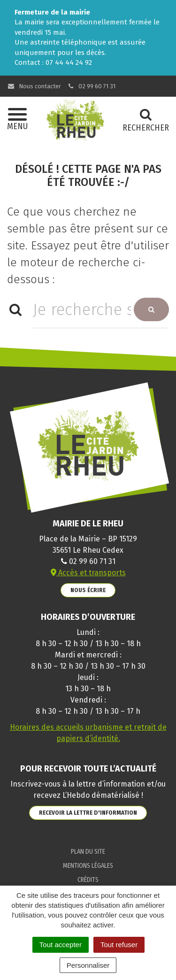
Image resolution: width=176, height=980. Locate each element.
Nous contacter (34, 86)
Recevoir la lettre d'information (88, 813)
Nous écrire (88, 590)
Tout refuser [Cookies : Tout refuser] (119, 945)
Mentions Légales (88, 866)
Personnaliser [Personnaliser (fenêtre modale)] (88, 965)
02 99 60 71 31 (92, 86)
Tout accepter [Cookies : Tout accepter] (61, 945)
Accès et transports (88, 573)
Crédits (88, 880)
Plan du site (88, 852)
